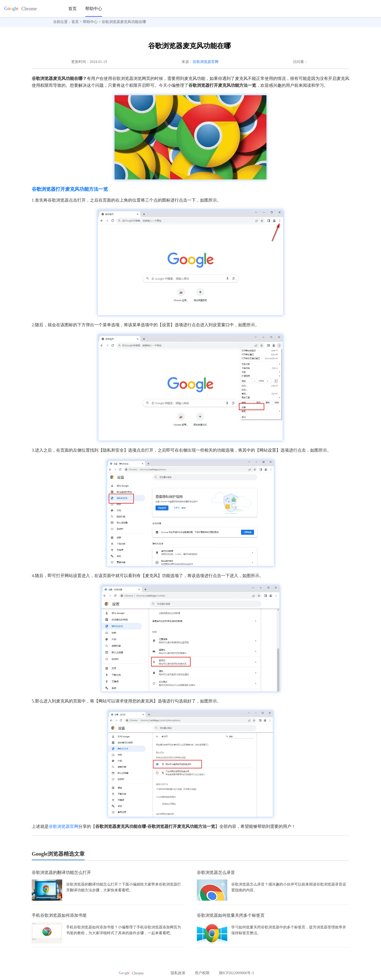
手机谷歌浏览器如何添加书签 (59, 915)
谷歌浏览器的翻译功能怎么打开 (61, 872)
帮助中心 (94, 9)
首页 (72, 9)
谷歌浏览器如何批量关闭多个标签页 (231, 915)
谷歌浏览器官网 (206, 62)
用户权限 (202, 973)
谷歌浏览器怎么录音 (216, 872)
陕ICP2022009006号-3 (236, 973)
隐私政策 (178, 973)
